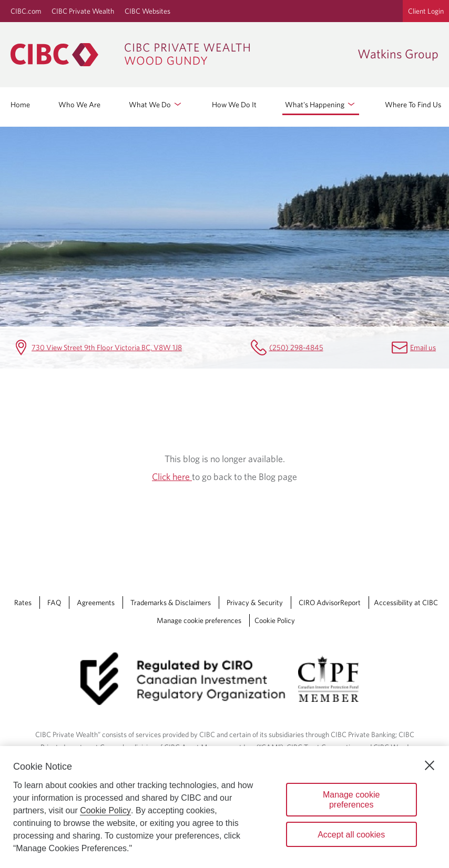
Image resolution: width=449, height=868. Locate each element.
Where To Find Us (413, 104)
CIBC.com (26, 11)
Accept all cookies (351, 835)
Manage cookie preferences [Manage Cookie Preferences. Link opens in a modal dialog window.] (199, 620)
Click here (172, 477)
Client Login (426, 11)
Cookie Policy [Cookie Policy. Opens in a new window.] (105, 810)
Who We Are (79, 104)
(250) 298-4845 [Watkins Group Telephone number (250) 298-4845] (296, 347)
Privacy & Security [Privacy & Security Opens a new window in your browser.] (255, 603)
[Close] (430, 765)
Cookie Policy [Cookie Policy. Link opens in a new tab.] (275, 620)
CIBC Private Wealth (83, 11)
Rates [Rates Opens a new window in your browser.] (23, 603)
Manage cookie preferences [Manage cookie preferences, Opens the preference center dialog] (351, 800)
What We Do (156, 104)
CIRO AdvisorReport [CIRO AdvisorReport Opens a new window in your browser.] (330, 603)
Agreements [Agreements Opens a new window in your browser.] (96, 603)
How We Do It (234, 104)
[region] (224, 807)
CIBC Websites (147, 11)
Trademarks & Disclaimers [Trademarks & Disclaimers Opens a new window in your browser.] (171, 603)
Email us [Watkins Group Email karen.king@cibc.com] (423, 347)
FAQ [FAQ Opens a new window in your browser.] (54, 603)
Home (20, 104)
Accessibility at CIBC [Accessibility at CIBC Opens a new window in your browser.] (406, 603)
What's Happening (321, 104)
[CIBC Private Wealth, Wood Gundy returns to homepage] (179, 55)
